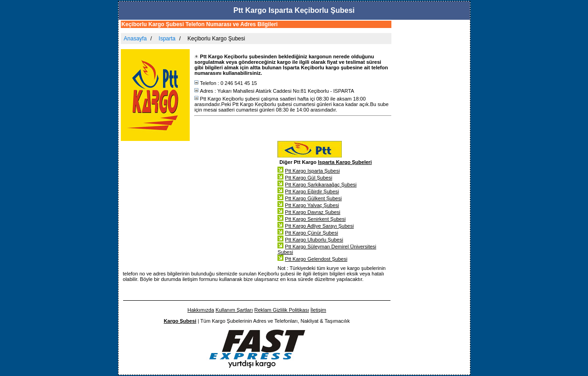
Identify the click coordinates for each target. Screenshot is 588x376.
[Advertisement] (432, 163)
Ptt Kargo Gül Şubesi (308, 178)
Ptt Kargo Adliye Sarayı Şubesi (319, 226)
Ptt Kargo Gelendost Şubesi (316, 259)
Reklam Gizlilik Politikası (282, 310)
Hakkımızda (201, 310)
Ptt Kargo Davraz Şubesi (312, 212)
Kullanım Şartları (234, 310)
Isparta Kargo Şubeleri (345, 162)
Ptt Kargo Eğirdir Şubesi (312, 191)
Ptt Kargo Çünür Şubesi (311, 233)
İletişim (318, 310)
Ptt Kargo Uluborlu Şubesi (314, 240)
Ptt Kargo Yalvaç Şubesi (312, 205)
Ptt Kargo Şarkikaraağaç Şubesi (321, 185)
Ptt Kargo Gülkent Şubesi (313, 198)
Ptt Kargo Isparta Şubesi (312, 171)
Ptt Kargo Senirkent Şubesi (315, 219)
